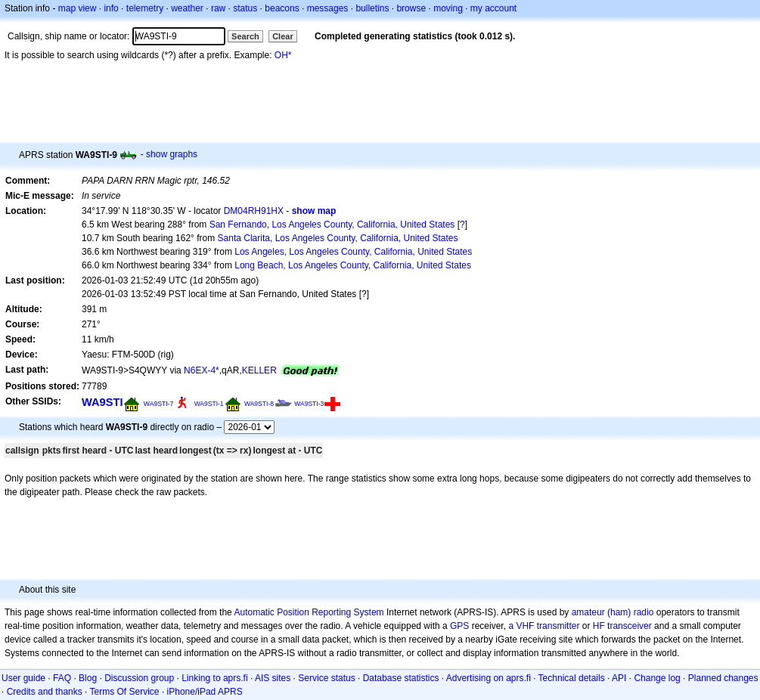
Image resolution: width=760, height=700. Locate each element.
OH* (283, 55)
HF (599, 626)
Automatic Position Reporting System (309, 612)
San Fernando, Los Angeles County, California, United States (332, 225)
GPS (459, 626)
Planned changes (723, 678)
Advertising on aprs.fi (489, 678)
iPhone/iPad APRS (205, 692)
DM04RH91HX (254, 211)
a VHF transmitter (544, 626)
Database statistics (401, 678)
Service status (326, 678)
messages (328, 8)
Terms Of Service (125, 692)
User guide (23, 678)
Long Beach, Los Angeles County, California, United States (353, 265)
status (245, 8)
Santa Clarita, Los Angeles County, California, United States (338, 238)
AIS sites (273, 678)
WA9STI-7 (158, 404)
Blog (88, 678)
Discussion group (139, 678)
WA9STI (102, 402)
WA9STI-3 (309, 404)
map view (78, 8)
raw (218, 8)
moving (448, 8)
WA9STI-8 (259, 404)
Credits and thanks (45, 692)
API (619, 678)
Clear (283, 36)
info (111, 8)
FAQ (62, 678)
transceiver (630, 626)
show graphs (172, 154)
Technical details (572, 678)
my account (493, 8)
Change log (657, 678)
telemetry (145, 8)
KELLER (259, 370)
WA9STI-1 (209, 404)
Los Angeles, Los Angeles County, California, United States (353, 252)
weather (187, 8)
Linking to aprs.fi (214, 678)
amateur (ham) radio (613, 612)
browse (411, 8)
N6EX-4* (202, 370)
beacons (282, 8)
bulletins (372, 8)
